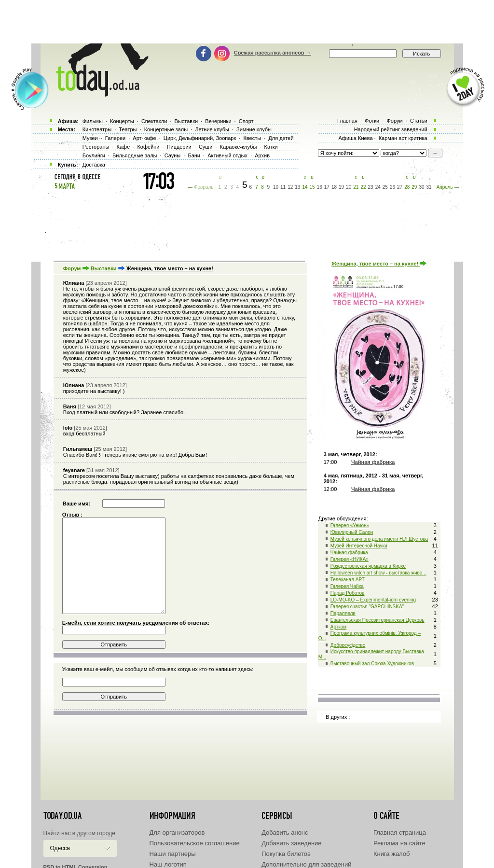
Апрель (445, 187)
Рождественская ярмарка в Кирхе (368, 566)
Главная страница (400, 833)
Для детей (281, 138)
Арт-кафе (144, 138)
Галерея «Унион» (350, 525)
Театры (128, 129)
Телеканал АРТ (348, 580)
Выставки (104, 268)
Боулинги (94, 155)
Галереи (115, 138)
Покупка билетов (286, 854)
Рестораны (96, 147)
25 (385, 187)
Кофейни (148, 147)
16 (320, 187)
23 (371, 187)
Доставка (94, 165)
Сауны (173, 155)
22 (363, 187)
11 (283, 187)
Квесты (252, 138)
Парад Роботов (348, 593)
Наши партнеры (173, 854)
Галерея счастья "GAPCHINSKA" (367, 607)
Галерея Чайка (347, 586)
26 (392, 187)
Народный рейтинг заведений (391, 129)
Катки (271, 147)
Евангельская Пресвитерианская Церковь (377, 620)
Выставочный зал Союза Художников (372, 664)
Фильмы (93, 121)
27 (400, 187)
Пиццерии (179, 147)
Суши (206, 147)
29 (414, 187)
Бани (194, 155)
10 (276, 187)
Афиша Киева (355, 138)
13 (297, 187)
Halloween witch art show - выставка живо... (378, 573)
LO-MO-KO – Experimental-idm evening (373, 600)
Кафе (123, 147)
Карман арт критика (403, 138)
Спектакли (154, 121)
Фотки (372, 121)
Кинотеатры (97, 129)
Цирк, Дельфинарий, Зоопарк (200, 138)
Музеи (90, 138)
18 (334, 187)
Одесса (60, 848)
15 (312, 187)
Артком (339, 627)
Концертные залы (166, 129)
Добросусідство (348, 645)
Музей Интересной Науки (359, 546)
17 (327, 187)
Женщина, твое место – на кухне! (379, 264)
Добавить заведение (291, 843)
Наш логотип (168, 864)
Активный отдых (227, 155)
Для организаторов (177, 833)
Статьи (419, 121)
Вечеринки (218, 121)
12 (290, 187)
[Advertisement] (247, 22)
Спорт (246, 121)
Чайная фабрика (349, 553)
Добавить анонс (285, 833)
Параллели (343, 613)
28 (407, 187)
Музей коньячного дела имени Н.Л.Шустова (379, 539)
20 (349, 187)
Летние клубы (212, 129)
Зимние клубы (254, 129)
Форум (72, 268)
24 (378, 187)
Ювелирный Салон (352, 532)
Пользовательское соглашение (195, 843)
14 (305, 187)
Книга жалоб (392, 854)
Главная (347, 121)
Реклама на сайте (399, 843)
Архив (262, 155)
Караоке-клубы (239, 147)
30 (421, 187)
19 (341, 187)
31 (429, 187)
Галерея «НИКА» (350, 559)
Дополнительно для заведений (306, 864)
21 (356, 187)
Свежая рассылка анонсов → (273, 53)
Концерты (122, 121)
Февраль (204, 187)
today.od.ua (62, 816)
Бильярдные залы (135, 155)
